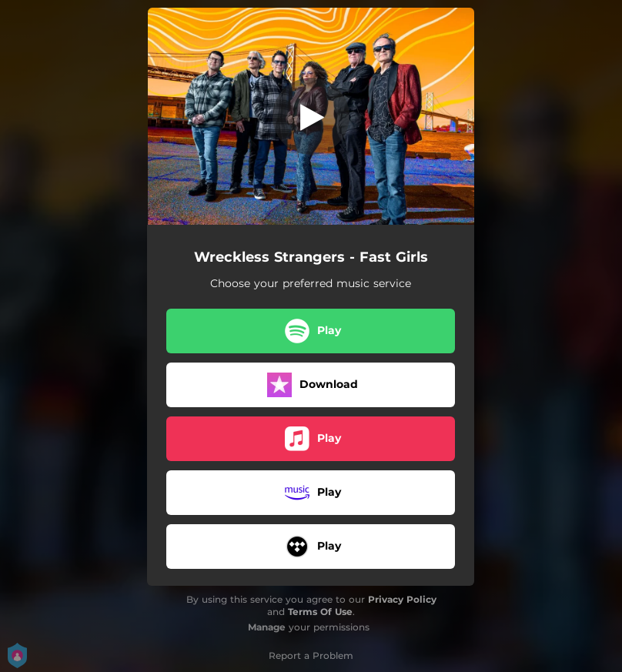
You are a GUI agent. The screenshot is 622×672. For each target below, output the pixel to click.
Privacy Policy (402, 599)
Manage (267, 627)
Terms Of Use (320, 612)
